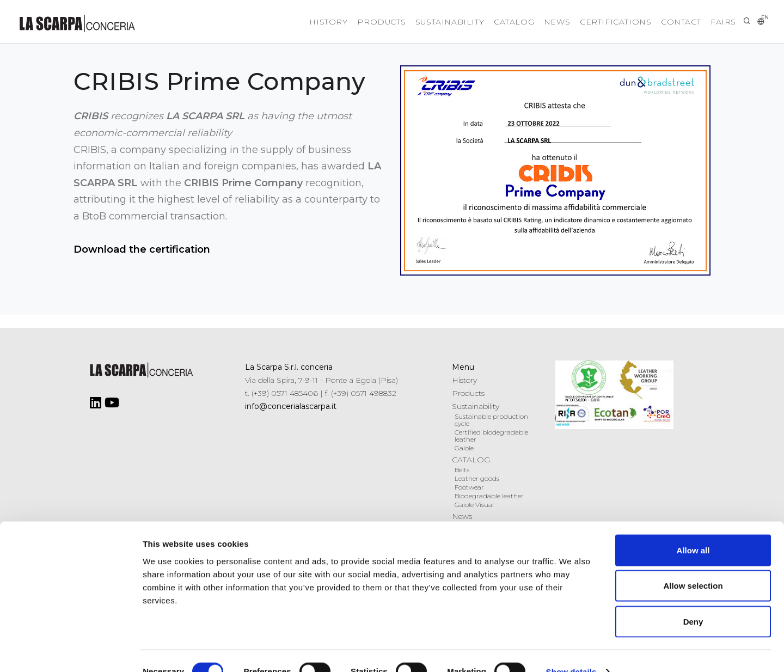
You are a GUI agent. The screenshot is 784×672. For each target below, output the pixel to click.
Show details (571, 650)
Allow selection (693, 565)
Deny (693, 600)
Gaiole (464, 448)
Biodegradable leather (489, 496)
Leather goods (477, 478)
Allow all (693, 529)
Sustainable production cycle (491, 420)
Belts (462, 470)
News (534, 22)
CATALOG (485, 22)
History (279, 22)
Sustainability (413, 22)
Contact (672, 22)
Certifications (599, 22)
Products (339, 22)
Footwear (469, 487)
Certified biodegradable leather (491, 436)
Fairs (721, 22)
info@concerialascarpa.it (291, 406)
